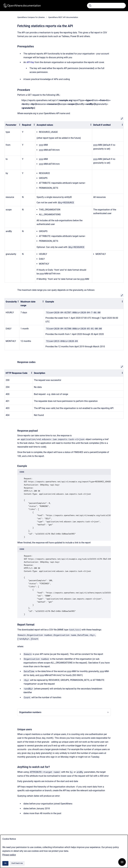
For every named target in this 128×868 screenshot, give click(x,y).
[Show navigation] (122, 862)
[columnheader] (13, 125)
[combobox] (106, 6)
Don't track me (17, 863)
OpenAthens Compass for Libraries (31, 17)
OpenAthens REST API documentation (63, 17)
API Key (30, 62)
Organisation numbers (64, 712)
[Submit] (90, 6)
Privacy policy (9, 855)
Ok (5, 863)
